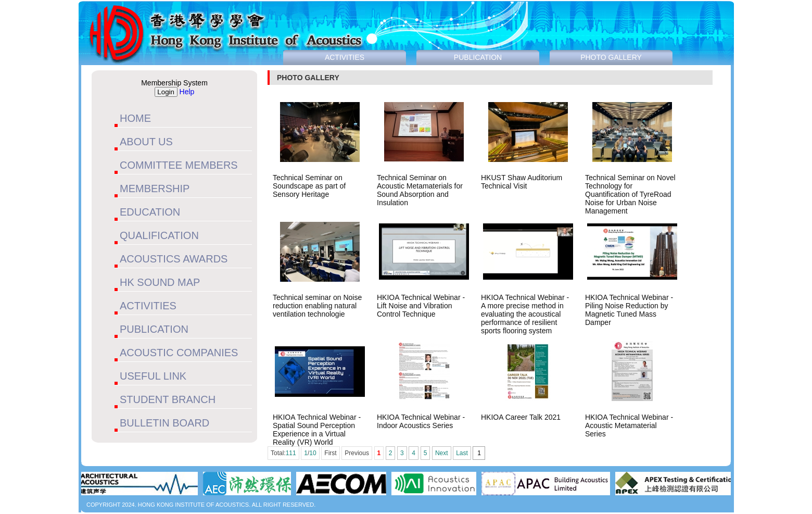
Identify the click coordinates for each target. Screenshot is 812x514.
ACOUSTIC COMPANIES (179, 353)
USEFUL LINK (153, 376)
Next (442, 453)
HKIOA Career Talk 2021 (521, 417)
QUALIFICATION (159, 235)
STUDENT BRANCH (168, 399)
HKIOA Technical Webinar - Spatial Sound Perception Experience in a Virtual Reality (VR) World (317, 430)
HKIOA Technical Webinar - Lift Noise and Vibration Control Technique (421, 306)
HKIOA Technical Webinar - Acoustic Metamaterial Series (629, 425)
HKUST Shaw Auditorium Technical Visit (522, 182)
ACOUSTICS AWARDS (174, 259)
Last (462, 453)
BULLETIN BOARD (164, 423)
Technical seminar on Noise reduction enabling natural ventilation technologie (317, 306)
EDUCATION (150, 212)
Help (187, 92)
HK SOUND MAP (160, 282)
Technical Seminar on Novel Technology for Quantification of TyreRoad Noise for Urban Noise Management (630, 194)
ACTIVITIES (148, 306)
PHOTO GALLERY (611, 57)
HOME (135, 118)
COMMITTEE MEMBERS (179, 165)
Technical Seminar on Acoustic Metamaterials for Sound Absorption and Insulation (420, 190)
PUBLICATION (154, 329)
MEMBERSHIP (155, 189)
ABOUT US (146, 142)
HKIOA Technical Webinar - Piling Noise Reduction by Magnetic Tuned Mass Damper (629, 310)
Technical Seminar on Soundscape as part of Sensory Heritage (309, 186)
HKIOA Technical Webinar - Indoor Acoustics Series (421, 421)
